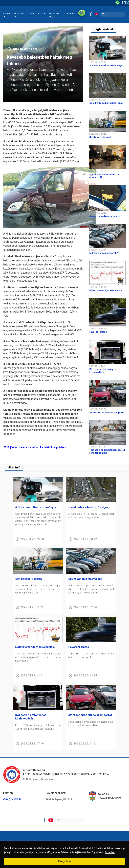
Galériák (70, 13)
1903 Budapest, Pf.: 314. (59, 799)
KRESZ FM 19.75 (54, 15)
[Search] (70, 820)
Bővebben (110, 852)
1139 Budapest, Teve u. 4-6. (38, 779)
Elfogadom (64, 861)
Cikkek (7, 13)
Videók (42, 13)
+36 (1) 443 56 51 (12, 799)
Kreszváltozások (24, 13)
